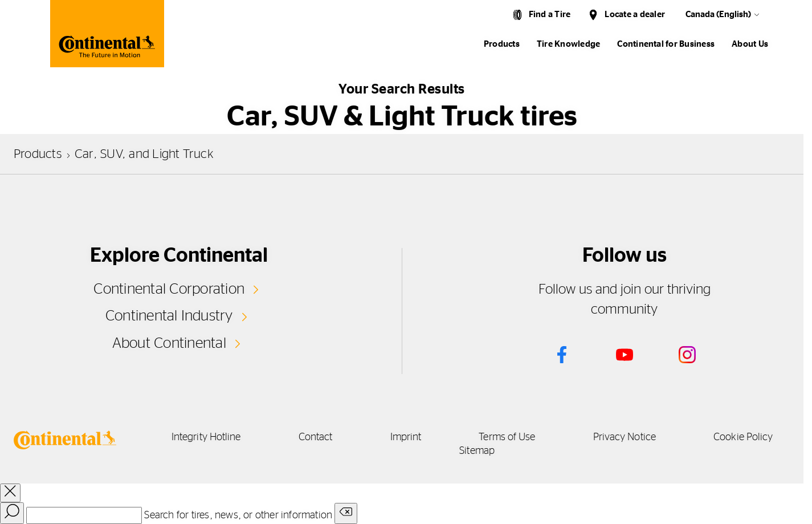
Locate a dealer (635, 15)
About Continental (169, 343)
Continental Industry (169, 316)
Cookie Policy (743, 437)
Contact (316, 437)
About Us (750, 44)
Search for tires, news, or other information (238, 515)
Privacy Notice (625, 437)
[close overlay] (10, 493)
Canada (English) (718, 15)
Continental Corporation (169, 289)
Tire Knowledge (568, 44)
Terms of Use (507, 437)
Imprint (406, 437)
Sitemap (477, 451)
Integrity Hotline (206, 437)
